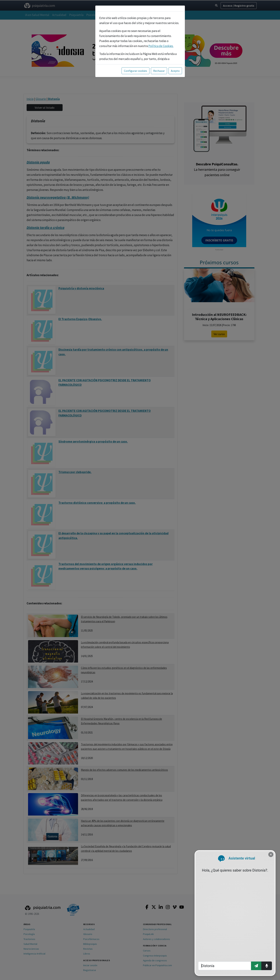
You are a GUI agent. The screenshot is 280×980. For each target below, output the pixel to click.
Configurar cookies (136, 71)
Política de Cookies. (161, 46)
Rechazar (159, 71)
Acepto (175, 71)
